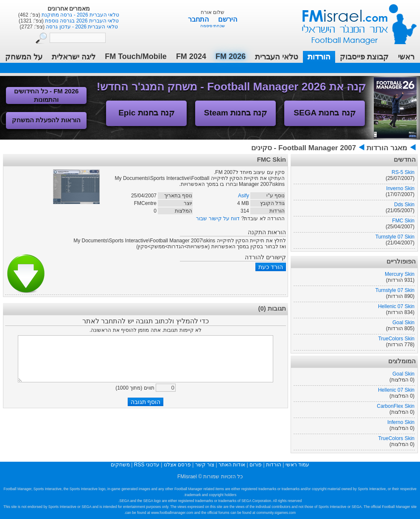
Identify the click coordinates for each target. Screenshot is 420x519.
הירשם (228, 19)
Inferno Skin (401, 422)
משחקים (120, 465)
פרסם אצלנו (177, 465)
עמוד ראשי (354, 21)
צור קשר (205, 465)
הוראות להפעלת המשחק (46, 120)
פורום (256, 465)
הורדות (319, 57)
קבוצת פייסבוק (364, 57)
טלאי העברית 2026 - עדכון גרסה (81, 27)
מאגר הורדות (387, 148)
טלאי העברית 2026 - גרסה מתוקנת (80, 15)
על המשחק (24, 57)
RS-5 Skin (403, 172)
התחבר (199, 19)
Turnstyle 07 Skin (395, 237)
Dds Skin (404, 205)
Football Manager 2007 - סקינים (304, 148)
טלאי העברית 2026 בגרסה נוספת (81, 21)
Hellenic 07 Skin (396, 306)
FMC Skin (403, 221)
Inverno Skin (400, 188)
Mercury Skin (400, 274)
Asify (244, 196)
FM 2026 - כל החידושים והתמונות (46, 95)
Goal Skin (403, 323)
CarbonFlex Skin (396, 406)
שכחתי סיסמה (213, 26)
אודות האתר (232, 465)
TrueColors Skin (396, 339)
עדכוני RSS (147, 465)
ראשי (406, 57)
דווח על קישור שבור (218, 219)
